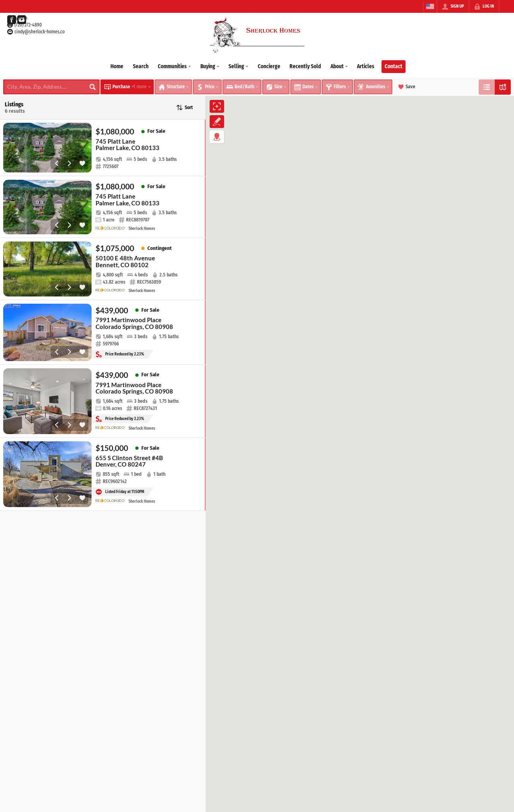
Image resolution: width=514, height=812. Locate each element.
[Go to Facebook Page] (12, 20)
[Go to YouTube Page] (22, 20)
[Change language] (430, 6)
